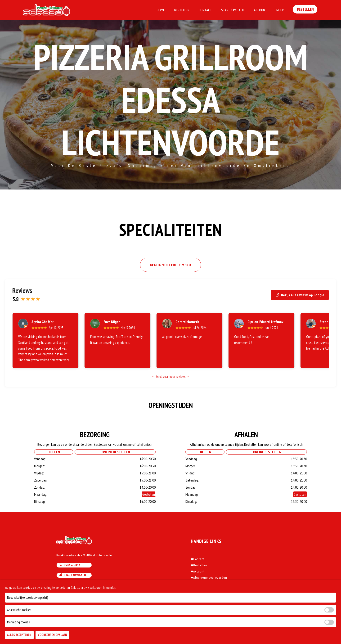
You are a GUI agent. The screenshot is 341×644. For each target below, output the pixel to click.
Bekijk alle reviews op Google (300, 295)
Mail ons (68, 585)
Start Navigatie (233, 10)
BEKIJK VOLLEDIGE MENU (170, 265)
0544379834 (70, 565)
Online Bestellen (115, 452)
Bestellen (182, 10)
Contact (205, 10)
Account (260, 10)
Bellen (54, 452)
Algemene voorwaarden (209, 577)
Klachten (198, 584)
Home (161, 10)
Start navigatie (73, 575)
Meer (280, 10)
